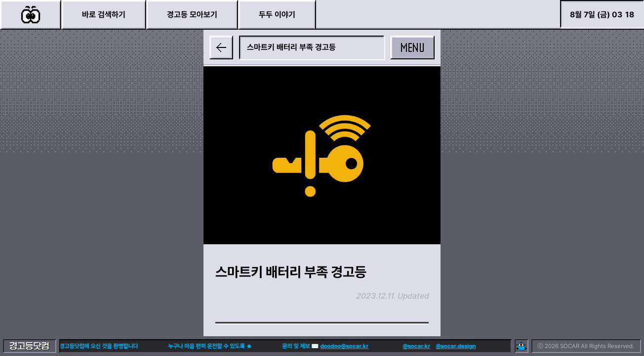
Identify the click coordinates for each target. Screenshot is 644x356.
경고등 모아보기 (192, 15)
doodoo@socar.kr (332, 346)
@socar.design (444, 346)
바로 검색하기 (104, 15)
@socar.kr (404, 346)
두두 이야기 (277, 15)
